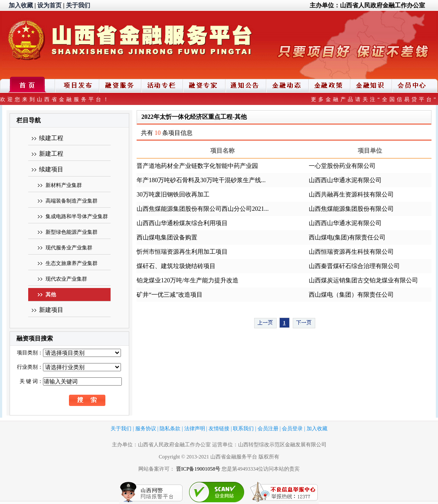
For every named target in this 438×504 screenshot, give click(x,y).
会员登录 (292, 429)
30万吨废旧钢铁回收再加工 (173, 195)
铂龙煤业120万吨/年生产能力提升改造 (188, 280)
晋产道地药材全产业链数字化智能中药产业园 (197, 166)
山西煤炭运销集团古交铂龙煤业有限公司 (363, 280)
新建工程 (51, 154)
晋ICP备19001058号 (198, 469)
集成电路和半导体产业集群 (77, 216)
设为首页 (49, 5)
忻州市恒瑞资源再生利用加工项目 (182, 252)
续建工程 (51, 138)
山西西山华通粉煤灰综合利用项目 (182, 223)
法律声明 (195, 429)
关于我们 (78, 5)
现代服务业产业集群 (69, 248)
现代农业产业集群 (66, 279)
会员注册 (268, 429)
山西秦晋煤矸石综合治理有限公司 (354, 266)
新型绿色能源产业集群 (72, 232)
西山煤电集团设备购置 (167, 237)
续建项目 (51, 169)
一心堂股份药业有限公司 (342, 166)
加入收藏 (21, 5)
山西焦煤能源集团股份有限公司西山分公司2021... (203, 209)
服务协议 (146, 429)
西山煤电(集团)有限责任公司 (347, 237)
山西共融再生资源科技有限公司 (351, 195)
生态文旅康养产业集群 (72, 263)
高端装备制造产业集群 (72, 201)
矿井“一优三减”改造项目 (170, 295)
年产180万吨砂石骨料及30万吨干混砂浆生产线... (201, 180)
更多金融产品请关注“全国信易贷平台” (374, 99)
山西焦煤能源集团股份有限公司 (351, 209)
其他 (51, 295)
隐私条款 (170, 429)
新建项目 (51, 310)
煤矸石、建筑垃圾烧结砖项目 (176, 266)
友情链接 (219, 429)
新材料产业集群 (64, 185)
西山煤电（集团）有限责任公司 (351, 295)
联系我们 (243, 429)
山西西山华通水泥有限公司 (345, 180)
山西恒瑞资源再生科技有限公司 (351, 252)
